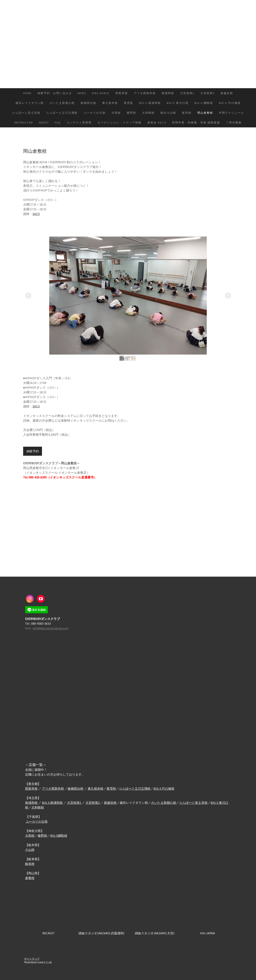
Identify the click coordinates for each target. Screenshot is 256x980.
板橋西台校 (88, 103)
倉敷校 (30, 878)
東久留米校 (110, 103)
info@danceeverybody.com (51, 628)
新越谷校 (227, 93)
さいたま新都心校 (62, 103)
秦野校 (131, 113)
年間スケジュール (231, 113)
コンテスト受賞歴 (79, 122)
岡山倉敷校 (205, 113)
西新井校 (122, 93)
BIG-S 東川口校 (178, 103)
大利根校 (148, 113)
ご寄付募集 (234, 122)
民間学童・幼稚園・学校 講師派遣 (196, 122)
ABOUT (44, 122)
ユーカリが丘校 (95, 113)
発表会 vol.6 (157, 122)
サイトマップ (32, 959)
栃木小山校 (168, 113)
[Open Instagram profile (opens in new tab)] (30, 599)
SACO (36, 214)
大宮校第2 (207, 93)
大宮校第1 (187, 93)
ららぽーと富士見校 (26, 113)
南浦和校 (168, 93)
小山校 (30, 850)
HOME (27, 93)
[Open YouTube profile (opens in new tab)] (41, 599)
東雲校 (128, 103)
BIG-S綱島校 (59, 836)
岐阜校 (187, 113)
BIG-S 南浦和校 (150, 103)
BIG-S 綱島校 (204, 103)
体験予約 (33, 451)
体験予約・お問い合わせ (55, 93)
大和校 (116, 113)
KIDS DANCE (101, 93)
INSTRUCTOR (24, 122)
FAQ (58, 122)
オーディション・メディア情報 (119, 122)
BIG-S (46, 803)
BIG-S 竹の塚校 (230, 103)
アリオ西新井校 (145, 93)
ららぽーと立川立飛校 (62, 113)
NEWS (82, 93)
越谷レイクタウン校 (30, 103)
